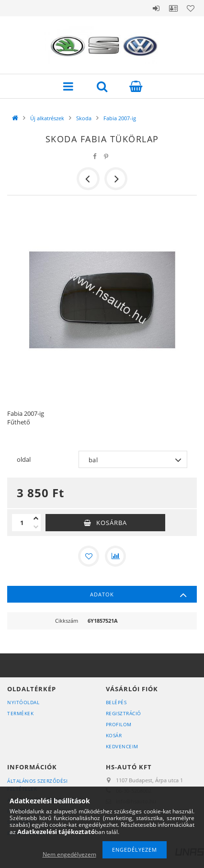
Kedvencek (191, 8)
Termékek (20, 713)
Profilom (119, 724)
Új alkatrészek (47, 118)
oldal (24, 459)
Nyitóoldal (23, 702)
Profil (173, 8)
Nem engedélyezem (69, 854)
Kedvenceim (122, 746)
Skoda (84, 118)
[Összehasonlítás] (115, 556)
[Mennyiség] (22, 523)
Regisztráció (124, 713)
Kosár (114, 735)
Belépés (156, 8)
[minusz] (36, 527)
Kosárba (112, 523)
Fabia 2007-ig (120, 118)
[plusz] (36, 518)
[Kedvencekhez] (89, 556)
